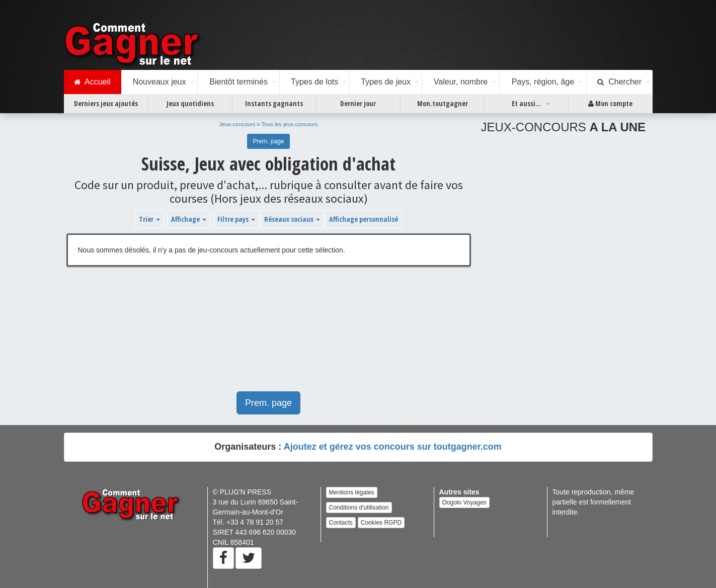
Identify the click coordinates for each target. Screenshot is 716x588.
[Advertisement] (269, 334)
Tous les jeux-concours (290, 124)
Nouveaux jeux (160, 82)
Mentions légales (352, 492)
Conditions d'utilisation (359, 508)
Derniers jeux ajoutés (106, 103)
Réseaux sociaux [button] (292, 219)
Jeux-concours (237, 124)
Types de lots (314, 82)
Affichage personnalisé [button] (364, 219)
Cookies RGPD (381, 523)
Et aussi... (527, 103)
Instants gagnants (274, 103)
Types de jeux (386, 82)
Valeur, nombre (461, 82)
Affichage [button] (189, 219)
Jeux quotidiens (190, 103)
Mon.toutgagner (443, 103)
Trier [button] (149, 219)
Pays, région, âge (543, 82)
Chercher (619, 82)
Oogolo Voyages (464, 502)
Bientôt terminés (238, 82)
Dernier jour (358, 103)
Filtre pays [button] (236, 219)
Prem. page (268, 141)
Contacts (341, 523)
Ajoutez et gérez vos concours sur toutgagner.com (393, 447)
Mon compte (610, 104)
